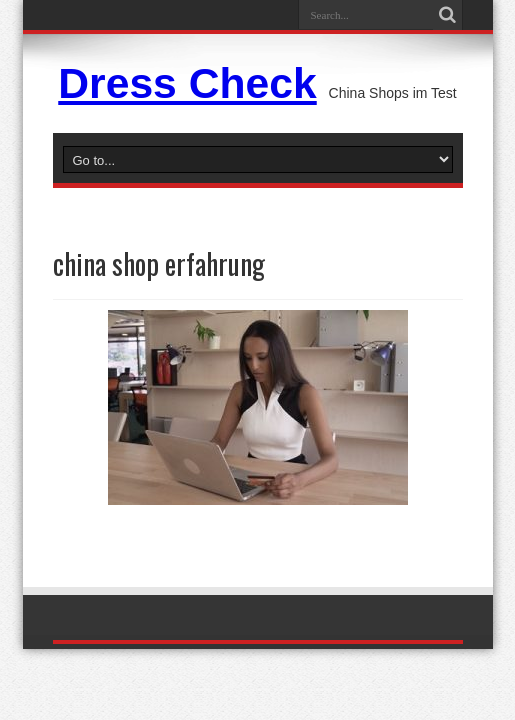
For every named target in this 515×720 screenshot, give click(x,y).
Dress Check (187, 83)
